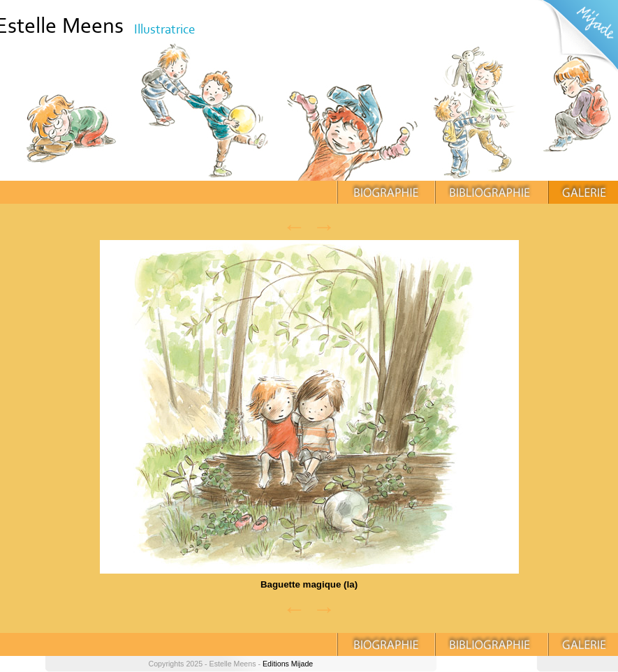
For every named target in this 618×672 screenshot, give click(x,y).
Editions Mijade (288, 664)
